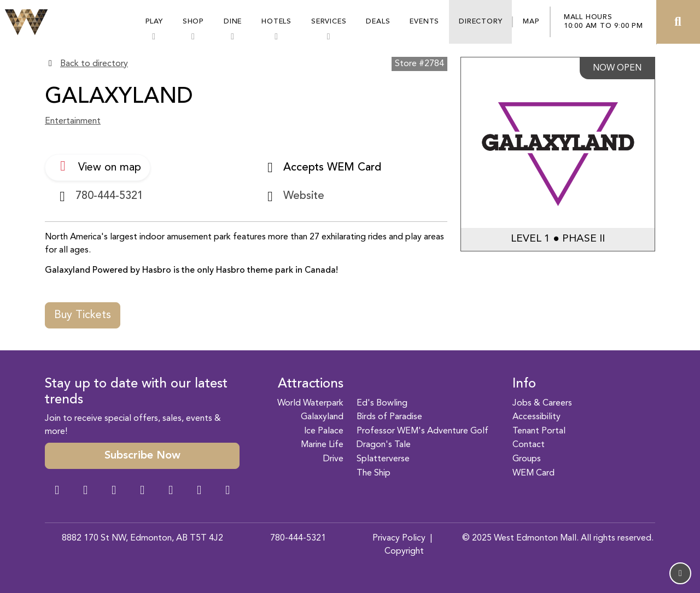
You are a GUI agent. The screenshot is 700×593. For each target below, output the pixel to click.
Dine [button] (233, 22)
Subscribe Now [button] (142, 456)
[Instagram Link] (85, 491)
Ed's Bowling (382, 403)
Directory (480, 22)
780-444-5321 (298, 538)
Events (424, 22)
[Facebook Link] (57, 491)
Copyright (404, 551)
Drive (333, 459)
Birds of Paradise (389, 417)
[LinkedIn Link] (227, 491)
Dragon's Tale (384, 445)
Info (524, 384)
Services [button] (329, 22)
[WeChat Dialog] (171, 491)
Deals (378, 22)
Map (531, 22)
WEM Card (533, 473)
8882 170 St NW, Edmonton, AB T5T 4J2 (142, 538)
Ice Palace (324, 431)
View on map (98, 166)
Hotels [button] (276, 22)
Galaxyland (322, 417)
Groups (527, 459)
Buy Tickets (83, 315)
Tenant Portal (539, 431)
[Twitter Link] (142, 491)
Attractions (311, 384)
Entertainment (73, 121)
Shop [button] (193, 22)
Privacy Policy (399, 538)
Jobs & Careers (542, 403)
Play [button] (154, 22)
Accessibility (536, 417)
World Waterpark (310, 403)
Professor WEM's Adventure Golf (422, 431)
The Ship (374, 473)
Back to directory (94, 64)
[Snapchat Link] (114, 491)
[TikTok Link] (199, 491)
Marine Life (322, 445)
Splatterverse (383, 459)
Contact (529, 445)
